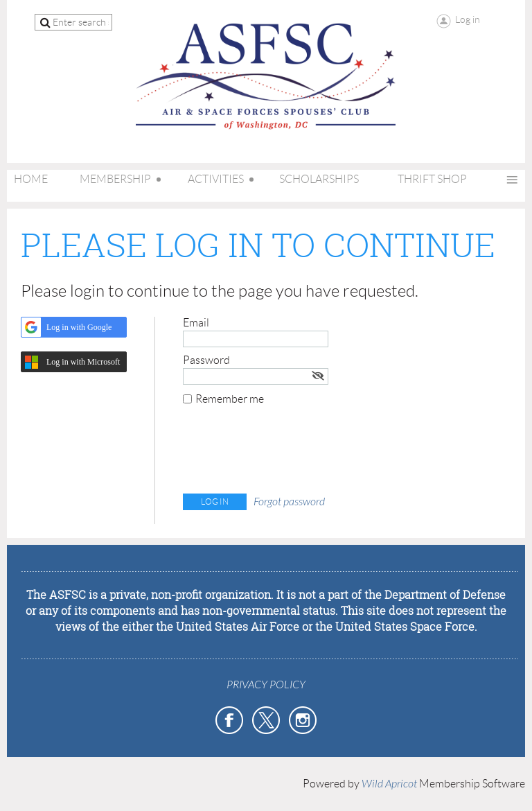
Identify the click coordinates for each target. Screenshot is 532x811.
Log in (468, 19)
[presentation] (288, 453)
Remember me (230, 399)
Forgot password (289, 502)
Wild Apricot (389, 784)
